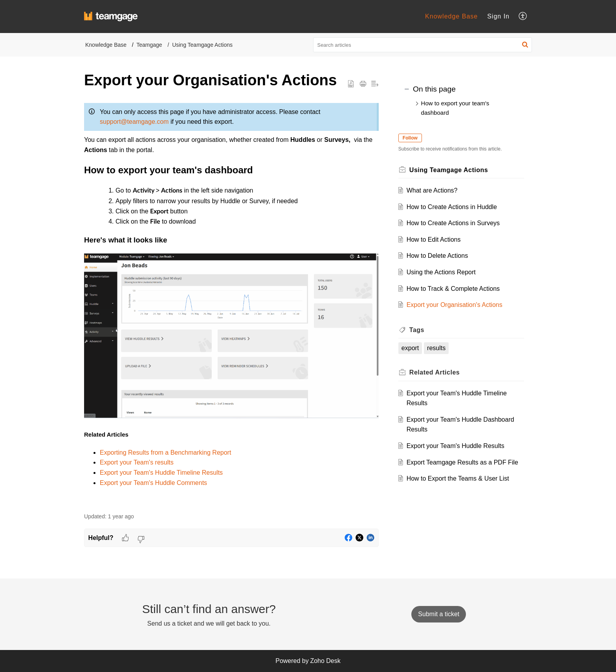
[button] (523, 17)
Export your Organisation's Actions (460, 305)
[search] (423, 45)
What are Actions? (438, 190)
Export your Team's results (137, 462)
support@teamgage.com (134, 122)
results (442, 348)
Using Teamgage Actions (202, 45)
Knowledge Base (106, 45)
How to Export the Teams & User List (463, 489)
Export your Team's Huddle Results (461, 446)
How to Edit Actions (439, 240)
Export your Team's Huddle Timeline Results (161, 473)
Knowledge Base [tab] (451, 16)
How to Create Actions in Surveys (459, 223)
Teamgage (149, 45)
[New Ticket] (439, 614)
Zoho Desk (325, 661)
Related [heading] (440, 372)
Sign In (498, 16)
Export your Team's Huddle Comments (153, 483)
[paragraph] (231, 302)
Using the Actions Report (447, 272)
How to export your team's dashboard (455, 108)
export (416, 348)
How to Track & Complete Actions (459, 289)
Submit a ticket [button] (439, 614)
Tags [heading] (422, 330)
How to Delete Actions (443, 256)
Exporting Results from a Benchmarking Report (165, 453)
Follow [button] (416, 138)
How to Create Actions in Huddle (457, 207)
